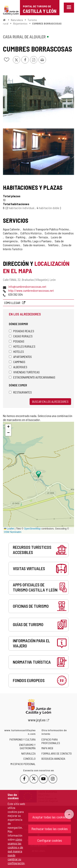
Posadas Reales (22, 331)
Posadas (17, 341)
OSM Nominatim (13, 532)
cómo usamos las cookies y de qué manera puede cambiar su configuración (16, 851)
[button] (8, 427)
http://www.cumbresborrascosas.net (31, 290)
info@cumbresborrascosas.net (27, 286)
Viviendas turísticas (24, 372)
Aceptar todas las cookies (50, 817)
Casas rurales (21, 336)
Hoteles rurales (22, 346)
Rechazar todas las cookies (50, 829)
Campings (17, 362)
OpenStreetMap (32, 529)
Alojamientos (20, 23)
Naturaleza (17, 20)
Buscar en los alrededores (50, 401)
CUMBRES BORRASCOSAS (47, 23)
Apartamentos (20, 357)
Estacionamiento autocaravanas (32, 377)
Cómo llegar (13, 303)
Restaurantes (20, 392)
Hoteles (16, 351)
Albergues (18, 367)
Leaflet (9, 529)
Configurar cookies (50, 840)
